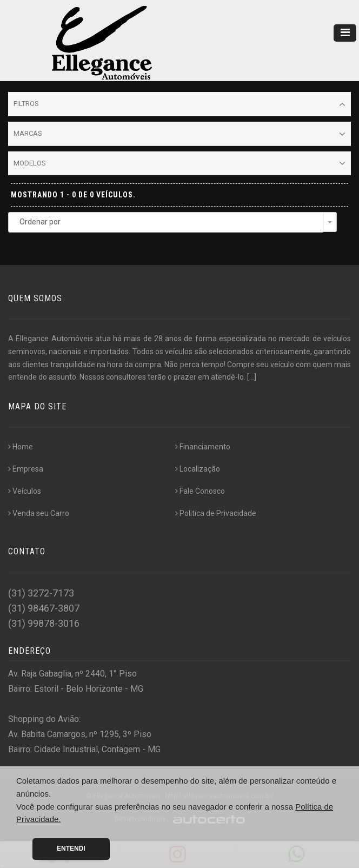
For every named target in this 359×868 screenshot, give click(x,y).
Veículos (25, 491)
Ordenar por (40, 222)
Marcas (179, 134)
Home (21, 447)
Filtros (179, 104)
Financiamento (203, 447)
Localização (198, 469)
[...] (252, 377)
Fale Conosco (200, 491)
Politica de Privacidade (216, 513)
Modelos (179, 163)
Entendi (71, 849)
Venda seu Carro (39, 513)
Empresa (26, 469)
